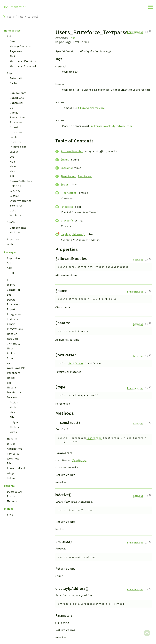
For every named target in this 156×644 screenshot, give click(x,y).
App (9, 73)
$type (64, 184)
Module (11, 387)
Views (13, 432)
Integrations (18, 147)
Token (11, 478)
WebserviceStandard (23, 66)
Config (11, 222)
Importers (13, 239)
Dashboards (14, 392)
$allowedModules (72, 151)
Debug (14, 112)
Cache (14, 83)
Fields (14, 137)
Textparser (14, 454)
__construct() (70, 193)
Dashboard (14, 373)
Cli (11, 88)
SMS (12, 56)
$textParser (68, 176)
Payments (16, 51)
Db (11, 108)
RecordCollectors (21, 181)
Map (12, 171)
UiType (11, 444)
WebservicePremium (23, 61)
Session (15, 196)
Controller (17, 103)
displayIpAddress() (73, 234)
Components (18, 93)
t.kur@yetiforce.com (91, 108)
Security (15, 191)
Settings (12, 397)
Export (14, 127)
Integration (14, 314)
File (9, 383)
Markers (12, 501)
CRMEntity (14, 343)
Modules (15, 232)
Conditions (17, 98)
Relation (15, 186)
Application (14, 258)
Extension (16, 132)
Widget (11, 473)
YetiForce (16, 215)
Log (12, 157)
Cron (10, 358)
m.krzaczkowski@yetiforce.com (112, 126)
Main (13, 166)
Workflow (13, 458)
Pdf (12, 176)
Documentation (15, 7)
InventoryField (16, 468)
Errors (11, 496)
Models (14, 427)
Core (13, 41)
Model (11, 348)
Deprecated (14, 492)
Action (11, 353)
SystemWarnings (21, 201)
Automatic (17, 78)
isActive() (67, 207)
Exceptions (17, 122)
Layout (14, 152)
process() (67, 220)
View (10, 363)
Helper (11, 378)
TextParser (17, 205)
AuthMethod (15, 449)
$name (65, 159)
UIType (11, 285)
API (9, 263)
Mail (12, 162)
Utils (13, 210)
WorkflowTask (16, 368)
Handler (12, 334)
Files (13, 417)
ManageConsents (21, 46)
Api (9, 36)
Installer (15, 142)
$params (66, 168)
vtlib (10, 244)
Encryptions (18, 117)
